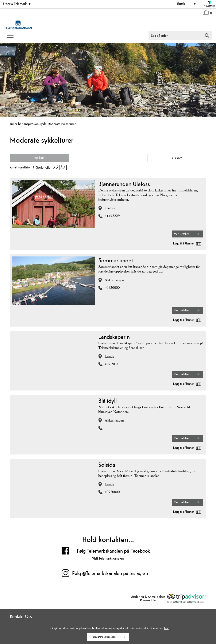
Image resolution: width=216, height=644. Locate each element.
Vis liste (39, 158)
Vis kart (177, 158)
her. (166, 628)
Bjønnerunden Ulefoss (124, 184)
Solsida (107, 465)
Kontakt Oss (21, 616)
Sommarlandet (116, 260)
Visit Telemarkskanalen (108, 558)
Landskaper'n (114, 337)
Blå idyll (107, 401)
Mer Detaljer (181, 234)
